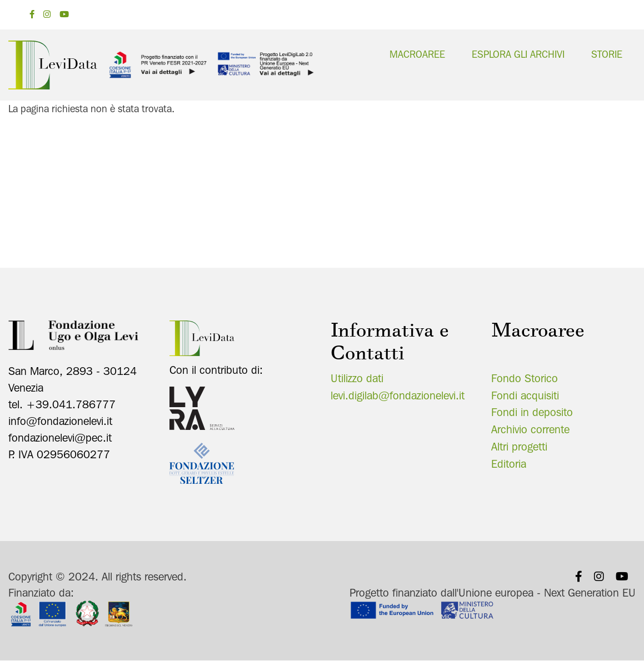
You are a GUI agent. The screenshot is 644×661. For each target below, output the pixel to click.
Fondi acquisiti (525, 395)
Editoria (509, 464)
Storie (607, 54)
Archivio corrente (530, 429)
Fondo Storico (525, 378)
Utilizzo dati (357, 378)
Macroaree (417, 54)
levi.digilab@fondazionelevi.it (398, 395)
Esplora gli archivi (518, 54)
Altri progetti (519, 447)
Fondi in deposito (532, 412)
